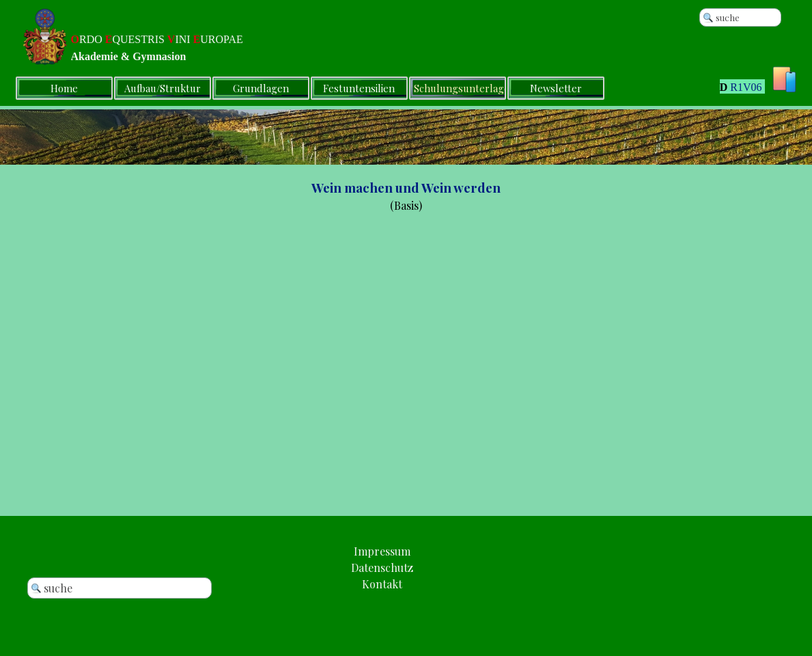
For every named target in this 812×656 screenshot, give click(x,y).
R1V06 (746, 87)
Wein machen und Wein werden (406, 188)
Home (64, 88)
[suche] (740, 17)
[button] (382, 584)
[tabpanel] (725, 88)
